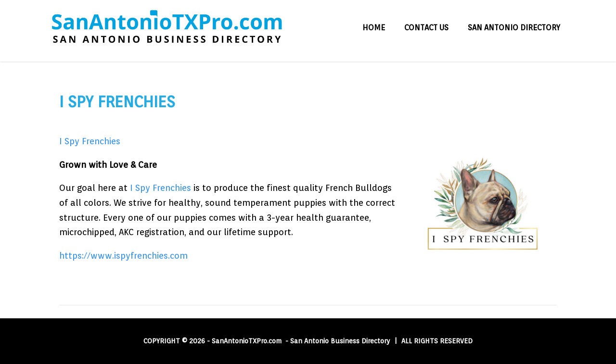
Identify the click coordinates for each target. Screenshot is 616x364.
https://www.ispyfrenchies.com (123, 256)
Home (374, 28)
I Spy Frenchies (90, 141)
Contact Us (426, 28)
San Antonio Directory (514, 28)
